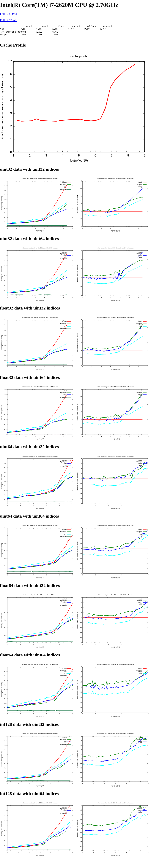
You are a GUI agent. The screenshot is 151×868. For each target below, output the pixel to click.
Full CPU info (8, 14)
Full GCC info (9, 20)
